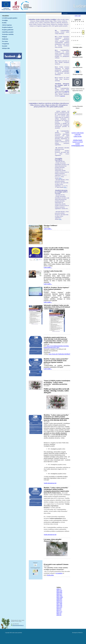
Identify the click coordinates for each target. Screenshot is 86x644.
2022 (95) (59, 596)
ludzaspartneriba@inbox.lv (18, 625)
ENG (76, 16)
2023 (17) (59, 594)
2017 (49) (59, 604)
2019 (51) (59, 600)
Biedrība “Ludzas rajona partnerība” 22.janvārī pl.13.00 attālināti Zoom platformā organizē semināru (56, 361)
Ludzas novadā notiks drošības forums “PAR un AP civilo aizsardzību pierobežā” (56, 249)
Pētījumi (4, 37)
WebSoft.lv (80, 633)
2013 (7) (59, 610)
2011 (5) (59, 613)
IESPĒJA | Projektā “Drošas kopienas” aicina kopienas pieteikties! (57, 288)
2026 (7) (59, 589)
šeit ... (61, 178)
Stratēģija (5, 20)
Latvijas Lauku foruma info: (53, 271)
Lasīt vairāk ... (48, 229)
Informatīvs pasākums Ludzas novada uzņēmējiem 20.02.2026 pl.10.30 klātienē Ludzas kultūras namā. (57, 307)
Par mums (5, 41)
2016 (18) (59, 605)
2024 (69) (59, 592)
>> (83, 20)
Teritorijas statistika (8, 34)
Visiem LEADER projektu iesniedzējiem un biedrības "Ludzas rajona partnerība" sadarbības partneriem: (57, 382)
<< (72, 20)
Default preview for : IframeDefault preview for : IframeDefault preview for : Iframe (41, 57)
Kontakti (5, 46)
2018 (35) (59, 602)
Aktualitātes (6, 16)
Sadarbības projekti (8, 32)
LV (80, 16)
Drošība (4, 23)
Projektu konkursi (7, 27)
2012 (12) (59, 612)
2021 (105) (60, 597)
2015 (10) (59, 607)
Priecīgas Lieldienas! (51, 225)
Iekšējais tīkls (6, 48)
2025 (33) (59, 591)
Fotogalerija (6, 44)
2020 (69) (59, 599)
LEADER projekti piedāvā (10, 18)
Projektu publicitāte (8, 30)
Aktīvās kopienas (7, 25)
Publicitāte (5, 39)
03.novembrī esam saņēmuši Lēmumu (56, 564)
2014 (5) (59, 608)
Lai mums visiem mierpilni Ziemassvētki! (53, 540)
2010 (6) (59, 615)
